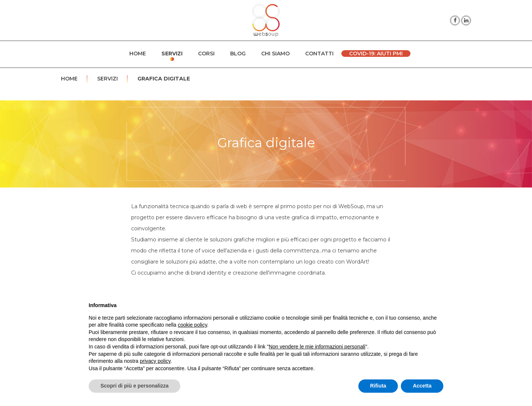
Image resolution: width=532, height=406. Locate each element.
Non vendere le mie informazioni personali (317, 347)
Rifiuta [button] (378, 386)
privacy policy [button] (155, 361)
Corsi (206, 54)
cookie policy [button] (192, 325)
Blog (238, 54)
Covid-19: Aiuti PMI (376, 54)
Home (138, 54)
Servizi (172, 54)
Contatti (319, 54)
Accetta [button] (422, 386)
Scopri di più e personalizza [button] (134, 386)
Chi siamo (275, 54)
